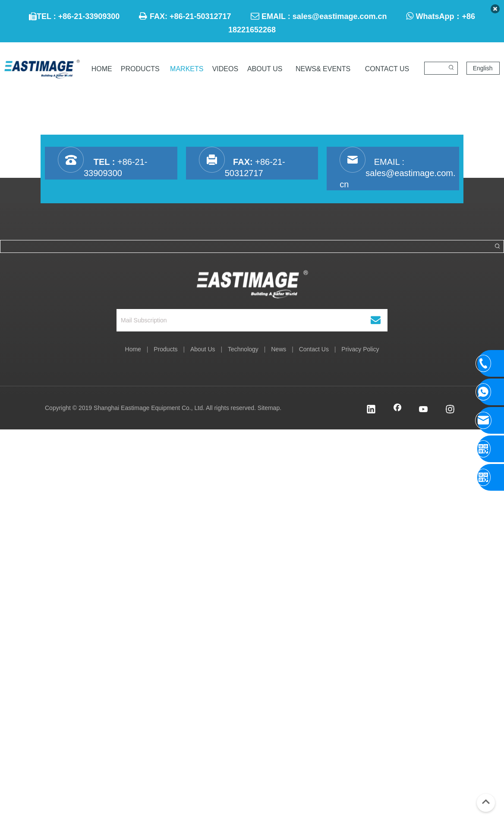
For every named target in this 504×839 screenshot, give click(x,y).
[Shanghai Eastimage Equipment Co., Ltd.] (252, 280)
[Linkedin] (371, 410)
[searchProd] (435, 68)
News (279, 349)
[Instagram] (450, 410)
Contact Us (314, 349)
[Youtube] (424, 410)
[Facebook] (397, 410)
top (486, 802)
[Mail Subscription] (238, 320)
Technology (243, 349)
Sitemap (269, 408)
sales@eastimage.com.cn (340, 16)
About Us (203, 349)
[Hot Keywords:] (451, 68)
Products (165, 349)
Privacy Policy (360, 349)
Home (133, 349)
